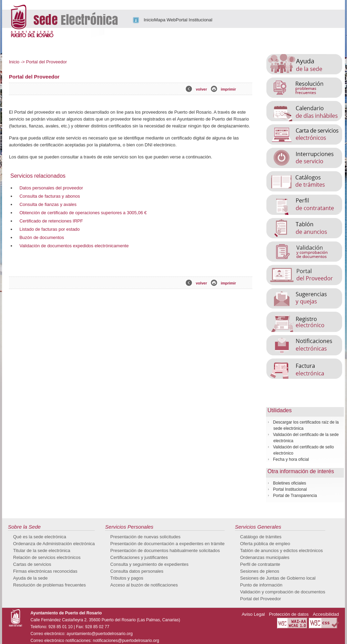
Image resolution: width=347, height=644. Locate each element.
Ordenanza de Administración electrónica (54, 544)
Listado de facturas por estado (49, 229)
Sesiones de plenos (260, 571)
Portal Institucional (194, 20)
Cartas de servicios (32, 564)
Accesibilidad (326, 614)
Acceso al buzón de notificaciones (144, 585)
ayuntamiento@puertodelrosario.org (100, 634)
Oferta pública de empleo (265, 544)
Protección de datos (289, 614)
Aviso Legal (253, 614)
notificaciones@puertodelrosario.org (126, 641)
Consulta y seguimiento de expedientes (149, 564)
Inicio (149, 20)
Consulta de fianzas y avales (48, 204)
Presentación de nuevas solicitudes (145, 537)
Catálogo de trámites (261, 537)
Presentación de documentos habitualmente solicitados (165, 550)
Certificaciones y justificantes (139, 557)
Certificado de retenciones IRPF (51, 221)
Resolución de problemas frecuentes (49, 585)
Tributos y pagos (127, 578)
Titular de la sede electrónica (42, 550)
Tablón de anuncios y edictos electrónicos (282, 550)
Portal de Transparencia (295, 496)
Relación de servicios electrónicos (47, 557)
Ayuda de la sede (30, 578)
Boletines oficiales (289, 483)
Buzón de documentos (42, 237)
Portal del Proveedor (261, 599)
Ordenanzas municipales (265, 557)
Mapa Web (165, 20)
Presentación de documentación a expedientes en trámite (167, 544)
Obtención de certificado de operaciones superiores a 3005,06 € (83, 213)
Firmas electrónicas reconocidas (45, 571)
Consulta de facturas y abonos (50, 196)
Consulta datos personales (137, 571)
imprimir (228, 89)
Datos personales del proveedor (51, 188)
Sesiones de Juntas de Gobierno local (278, 578)
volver (201, 89)
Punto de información (261, 585)
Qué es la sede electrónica (40, 537)
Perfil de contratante (260, 564)
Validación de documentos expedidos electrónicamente (74, 246)
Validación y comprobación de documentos (283, 592)
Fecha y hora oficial (291, 459)
